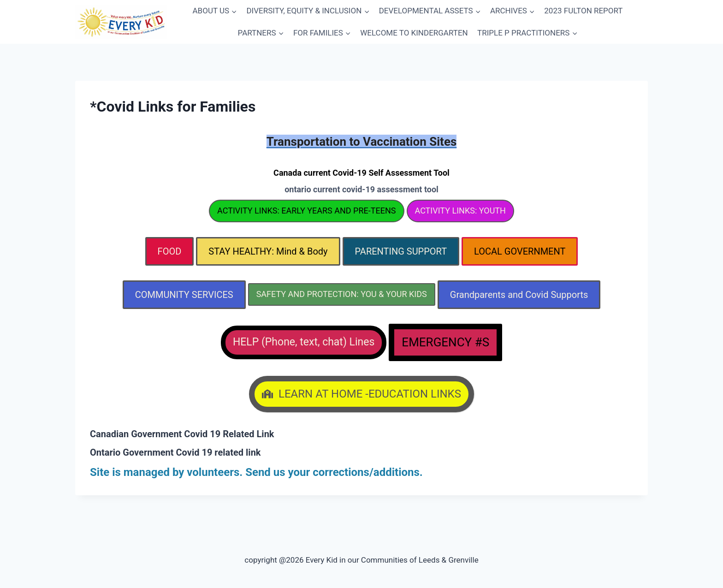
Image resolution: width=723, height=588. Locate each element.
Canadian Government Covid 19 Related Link (182, 434)
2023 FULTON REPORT (583, 11)
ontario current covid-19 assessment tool (361, 189)
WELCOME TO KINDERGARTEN (414, 33)
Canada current (361, 173)
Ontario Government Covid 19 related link (175, 452)
